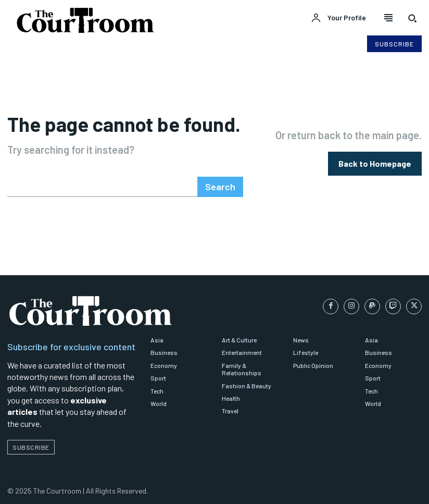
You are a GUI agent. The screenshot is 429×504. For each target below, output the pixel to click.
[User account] (338, 18)
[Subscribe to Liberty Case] (394, 44)
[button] (412, 18)
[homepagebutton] (375, 162)
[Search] (222, 184)
